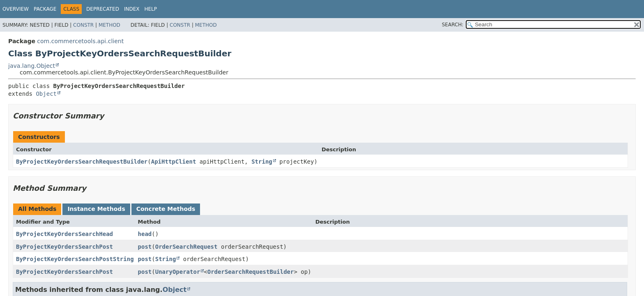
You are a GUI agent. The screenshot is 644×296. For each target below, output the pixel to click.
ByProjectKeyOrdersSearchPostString (75, 259)
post (145, 247)
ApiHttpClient (174, 162)
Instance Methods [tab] (96, 209)
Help (151, 9)
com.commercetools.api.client (80, 41)
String (262, 162)
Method (109, 25)
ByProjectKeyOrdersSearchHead (64, 234)
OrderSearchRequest (186, 247)
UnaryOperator (178, 272)
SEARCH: (453, 25)
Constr (83, 25)
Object (46, 94)
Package (45, 9)
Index (132, 9)
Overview (16, 9)
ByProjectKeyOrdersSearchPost (64, 247)
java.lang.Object (32, 66)
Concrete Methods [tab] (166, 209)
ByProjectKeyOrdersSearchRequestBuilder (82, 162)
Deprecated (103, 9)
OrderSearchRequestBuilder (251, 272)
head (145, 234)
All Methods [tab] (37, 209)
